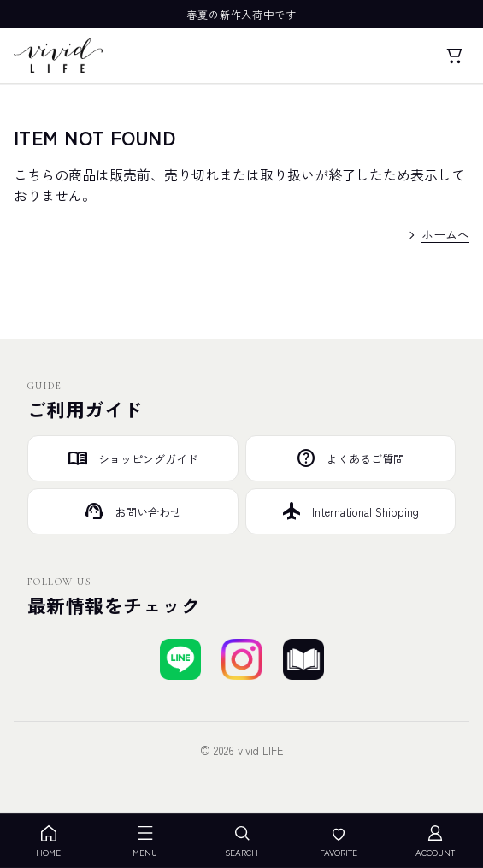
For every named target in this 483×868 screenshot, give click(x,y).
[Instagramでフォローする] (242, 659)
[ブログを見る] (303, 659)
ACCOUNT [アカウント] (435, 841)
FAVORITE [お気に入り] (339, 841)
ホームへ (445, 234)
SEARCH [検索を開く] (241, 841)
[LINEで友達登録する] (180, 659)
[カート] (454, 56)
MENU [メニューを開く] (145, 841)
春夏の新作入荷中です (242, 14)
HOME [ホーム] (48, 841)
